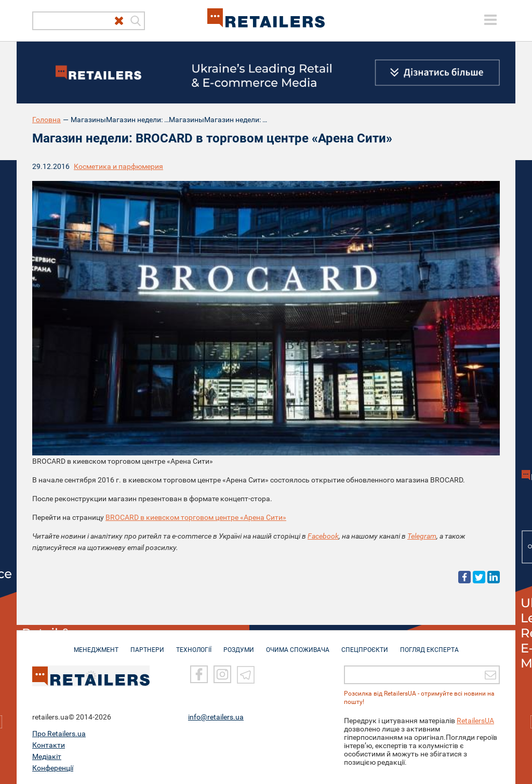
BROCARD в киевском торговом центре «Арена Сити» (196, 517)
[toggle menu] (490, 20)
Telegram (422, 536)
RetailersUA (475, 721)
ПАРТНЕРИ (147, 645)
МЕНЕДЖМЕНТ (96, 645)
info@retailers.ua (216, 717)
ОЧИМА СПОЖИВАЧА (298, 645)
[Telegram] (246, 675)
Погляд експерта (429, 645)
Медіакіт (47, 756)
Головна (46, 120)
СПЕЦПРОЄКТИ (365, 645)
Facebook (323, 536)
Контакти (49, 745)
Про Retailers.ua (59, 734)
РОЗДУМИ (239, 645)
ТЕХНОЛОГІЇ (194, 645)
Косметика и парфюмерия (118, 166)
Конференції (53, 768)
